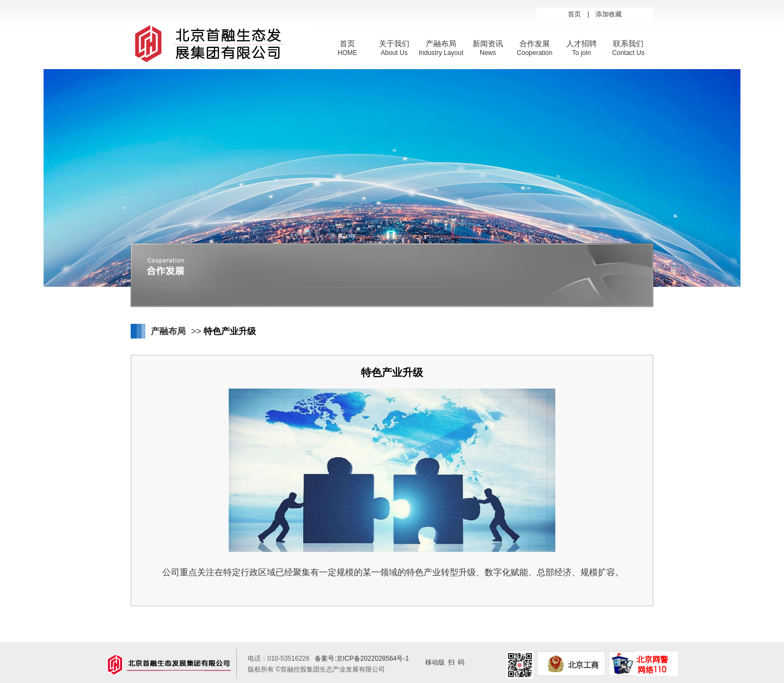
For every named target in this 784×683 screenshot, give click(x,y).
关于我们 (394, 44)
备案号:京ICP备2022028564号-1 (362, 659)
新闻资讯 (488, 44)
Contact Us (628, 53)
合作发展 (535, 44)
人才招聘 (581, 44)
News (488, 53)
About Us (394, 53)
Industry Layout (441, 53)
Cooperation (534, 53)
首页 (574, 14)
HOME (347, 53)
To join (582, 53)
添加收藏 (609, 14)
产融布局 (441, 44)
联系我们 (628, 44)
